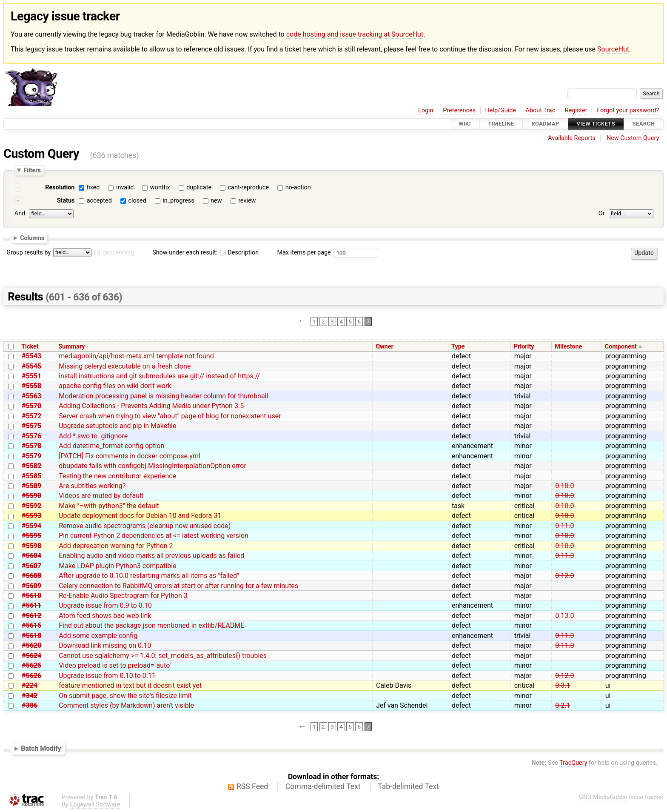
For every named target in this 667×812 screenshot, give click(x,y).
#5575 (31, 426)
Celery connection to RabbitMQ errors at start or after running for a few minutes (178, 586)
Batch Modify (41, 748)
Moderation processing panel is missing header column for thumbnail (163, 396)
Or (602, 213)
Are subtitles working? (92, 486)
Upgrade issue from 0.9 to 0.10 (105, 605)
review (247, 201)
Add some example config (98, 636)
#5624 (31, 656)
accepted (99, 201)
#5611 (31, 605)
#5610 (31, 596)
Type (458, 347)
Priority (524, 347)
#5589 (31, 486)
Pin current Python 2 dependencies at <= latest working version (154, 536)
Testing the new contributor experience (117, 476)
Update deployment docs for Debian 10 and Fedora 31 (140, 516)
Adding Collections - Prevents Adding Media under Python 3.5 (151, 406)
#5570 (31, 406)
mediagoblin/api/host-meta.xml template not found (136, 356)
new (216, 201)
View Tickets (596, 124)
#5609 (31, 586)
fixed (93, 187)
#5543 (31, 356)
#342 (30, 696)
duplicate (199, 187)
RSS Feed (252, 786)
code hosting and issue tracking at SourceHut (355, 34)
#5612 (31, 616)
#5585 (31, 476)
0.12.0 (564, 576)
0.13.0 (564, 616)
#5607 (31, 566)
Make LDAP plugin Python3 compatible (117, 566)
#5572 (31, 416)
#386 (30, 705)
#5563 (31, 396)
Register (576, 110)
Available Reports (572, 138)
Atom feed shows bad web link (105, 616)
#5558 (31, 386)
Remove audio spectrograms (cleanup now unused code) (145, 526)
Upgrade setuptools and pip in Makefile (117, 426)
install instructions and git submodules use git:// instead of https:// (159, 376)
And (20, 213)
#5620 (31, 645)
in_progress (178, 201)
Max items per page (304, 253)
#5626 (31, 676)
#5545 (31, 366)
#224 (30, 685)
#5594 (31, 526)
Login (426, 110)
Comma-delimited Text (323, 786)
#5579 (31, 456)
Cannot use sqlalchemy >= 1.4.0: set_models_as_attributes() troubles (163, 656)
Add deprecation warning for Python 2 (116, 546)
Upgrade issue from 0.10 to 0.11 (107, 676)
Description (239, 253)
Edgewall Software (95, 805)
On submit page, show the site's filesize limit (125, 696)
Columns (32, 238)
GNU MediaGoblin (603, 797)
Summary (71, 347)
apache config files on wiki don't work (115, 386)
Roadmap (545, 124)
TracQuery (573, 763)
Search (644, 124)
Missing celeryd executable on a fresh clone (125, 366)
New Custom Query (633, 138)
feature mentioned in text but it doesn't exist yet (130, 685)
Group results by (29, 253)
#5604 (31, 556)
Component (621, 347)
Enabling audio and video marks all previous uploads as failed (151, 556)
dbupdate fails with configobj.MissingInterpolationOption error (152, 466)
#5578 (31, 446)
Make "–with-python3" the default (109, 506)
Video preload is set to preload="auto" (115, 665)
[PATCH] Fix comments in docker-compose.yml (130, 456)
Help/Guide (501, 110)
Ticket (30, 347)
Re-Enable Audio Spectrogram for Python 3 (123, 596)
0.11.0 (564, 526)
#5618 (31, 636)
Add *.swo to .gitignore (93, 436)
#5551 (31, 376)
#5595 (31, 536)
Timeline (501, 124)
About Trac (541, 110)
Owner (385, 347)
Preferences (459, 110)
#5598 (31, 546)
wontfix (160, 187)
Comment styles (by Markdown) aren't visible (126, 705)
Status (66, 201)
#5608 (31, 576)
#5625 (31, 665)
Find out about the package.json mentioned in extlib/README (151, 625)
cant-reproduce (249, 187)
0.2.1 (563, 705)
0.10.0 (564, 486)
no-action (298, 187)
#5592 (31, 506)
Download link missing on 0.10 (105, 645)
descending (118, 253)
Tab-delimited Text (408, 786)
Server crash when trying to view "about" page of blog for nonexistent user (170, 416)
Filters (32, 170)
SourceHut (613, 49)
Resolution (60, 187)
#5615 (31, 625)
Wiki (465, 124)
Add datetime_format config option (111, 446)
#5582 (31, 466)
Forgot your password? (628, 110)
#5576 (31, 436)
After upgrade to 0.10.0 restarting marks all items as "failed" (149, 576)
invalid (125, 187)
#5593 (31, 516)
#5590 (31, 496)
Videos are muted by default (101, 496)
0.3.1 (563, 685)
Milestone (568, 347)
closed (137, 201)
